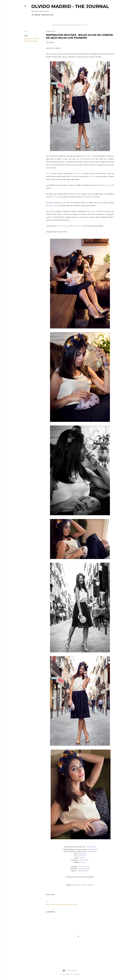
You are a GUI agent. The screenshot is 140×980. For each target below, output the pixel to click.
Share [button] (26, 31)
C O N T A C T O (46, 15)
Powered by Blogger (70, 971)
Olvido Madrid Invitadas (31, 41)
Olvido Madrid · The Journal (70, 6)
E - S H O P (35, 15)
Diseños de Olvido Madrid (32, 39)
